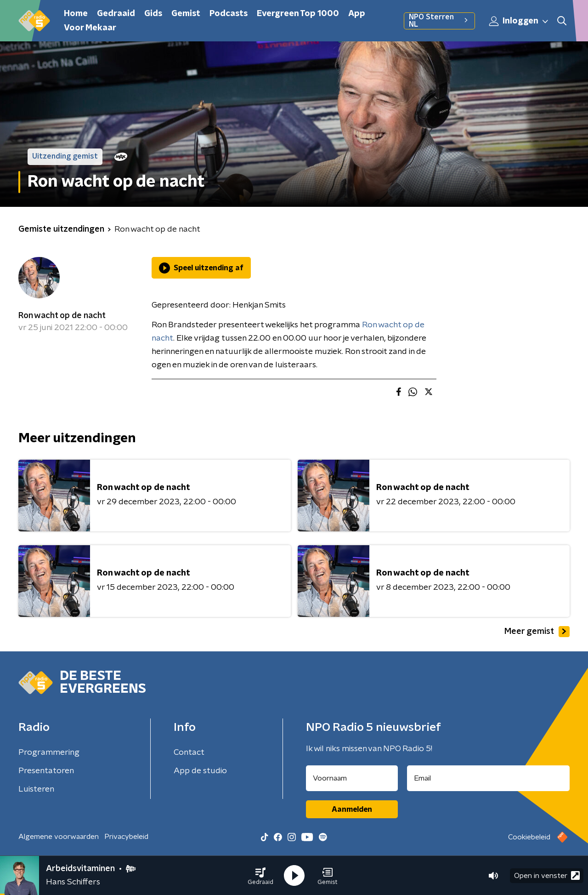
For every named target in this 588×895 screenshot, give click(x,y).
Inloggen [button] (519, 21)
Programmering (49, 752)
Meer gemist (537, 632)
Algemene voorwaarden (59, 837)
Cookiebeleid (529, 837)
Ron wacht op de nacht (62, 316)
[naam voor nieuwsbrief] (352, 778)
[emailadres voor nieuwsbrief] (489, 778)
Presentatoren (46, 771)
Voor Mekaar (90, 28)
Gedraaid (116, 14)
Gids (153, 14)
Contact (189, 752)
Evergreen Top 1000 (298, 14)
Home (76, 14)
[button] (260, 876)
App (357, 14)
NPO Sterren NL (439, 21)
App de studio (200, 771)
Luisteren (36, 789)
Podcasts (229, 14)
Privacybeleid (126, 837)
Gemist (186, 14)
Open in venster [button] (547, 875)
